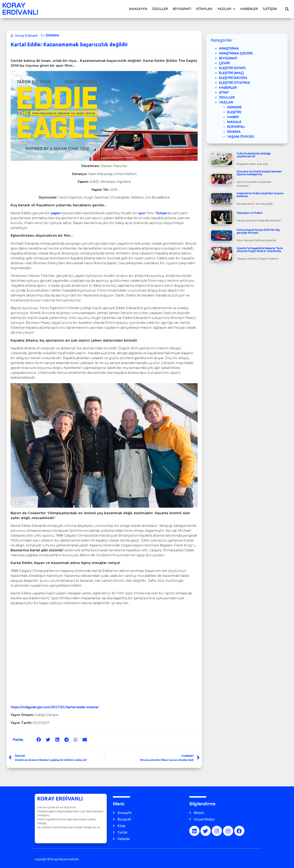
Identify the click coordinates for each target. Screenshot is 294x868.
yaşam (56, 213)
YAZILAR (226, 9)
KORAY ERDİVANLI (20, 9)
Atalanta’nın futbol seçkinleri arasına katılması (260, 195)
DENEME (234, 107)
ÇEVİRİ (224, 63)
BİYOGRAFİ (182, 9)
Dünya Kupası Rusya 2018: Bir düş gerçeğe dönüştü (258, 231)
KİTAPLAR (204, 9)
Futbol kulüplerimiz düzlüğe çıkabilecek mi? (254, 155)
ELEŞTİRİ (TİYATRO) (234, 83)
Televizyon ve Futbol (249, 213)
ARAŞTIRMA (229, 49)
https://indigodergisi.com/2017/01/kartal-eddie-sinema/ (55, 707)
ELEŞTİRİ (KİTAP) (232, 68)
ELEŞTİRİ (234, 112)
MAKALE (234, 122)
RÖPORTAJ (236, 127)
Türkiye (161, 213)
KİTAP (224, 93)
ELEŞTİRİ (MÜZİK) (233, 78)
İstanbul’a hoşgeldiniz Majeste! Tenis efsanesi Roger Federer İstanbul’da (260, 250)
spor (142, 213)
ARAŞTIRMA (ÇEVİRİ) (236, 53)
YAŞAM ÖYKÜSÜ (241, 137)
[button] (287, 9)
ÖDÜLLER (160, 9)
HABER (233, 117)
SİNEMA (52, 36)
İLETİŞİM (270, 9)
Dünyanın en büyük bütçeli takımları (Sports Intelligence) (259, 173)
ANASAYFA (138, 9)
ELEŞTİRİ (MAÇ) (231, 73)
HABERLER (249, 9)
